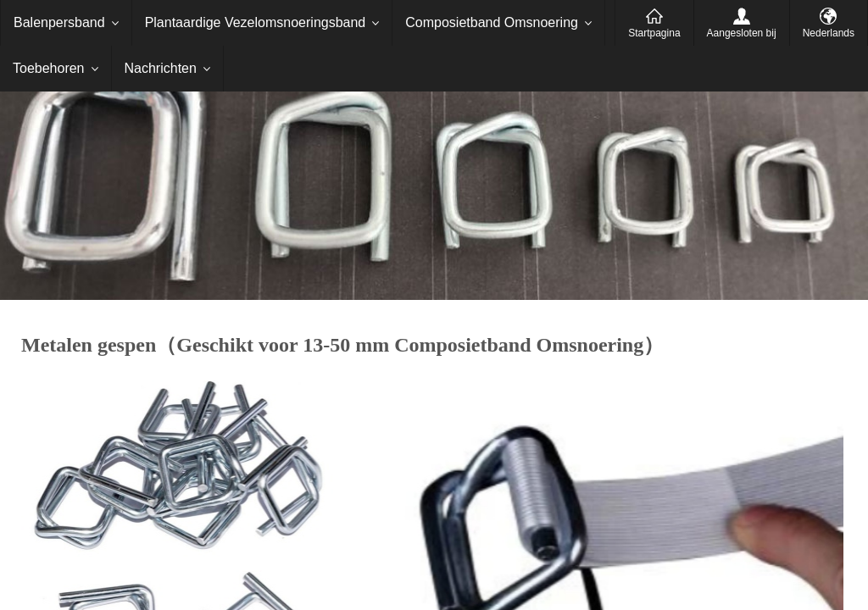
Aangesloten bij (742, 33)
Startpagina (654, 33)
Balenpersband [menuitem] (59, 22)
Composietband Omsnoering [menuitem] (492, 22)
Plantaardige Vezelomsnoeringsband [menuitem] (256, 22)
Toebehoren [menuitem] (49, 68)
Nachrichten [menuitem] (161, 68)
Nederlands (829, 33)
